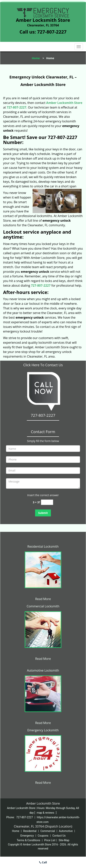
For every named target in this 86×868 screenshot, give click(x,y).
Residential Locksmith (43, 546)
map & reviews (46, 813)
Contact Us (59, 836)
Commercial (48, 831)
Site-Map (64, 840)
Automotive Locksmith (43, 670)
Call (43, 862)
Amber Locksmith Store (64, 103)
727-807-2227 (52, 32)
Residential (30, 831)
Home (36, 58)
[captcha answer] (47, 502)
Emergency (27, 836)
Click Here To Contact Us (43, 365)
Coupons (43, 836)
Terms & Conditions (29, 840)
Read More (43, 599)
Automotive (66, 831)
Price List (50, 840)
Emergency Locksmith (43, 730)
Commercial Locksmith (43, 606)
